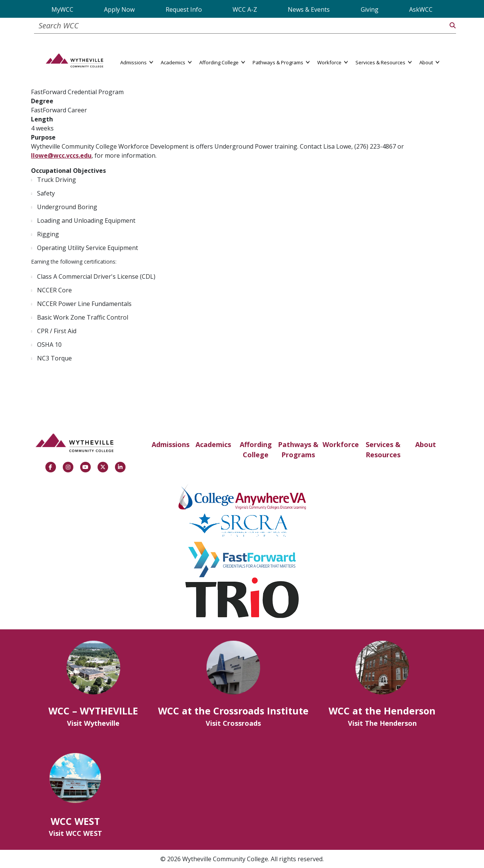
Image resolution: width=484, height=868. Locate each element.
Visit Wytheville (93, 723)
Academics (213, 444)
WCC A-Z (245, 9)
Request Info (184, 9)
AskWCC (421, 9)
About (426, 444)
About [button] (429, 62)
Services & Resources (383, 450)
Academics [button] (176, 62)
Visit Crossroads (233, 723)
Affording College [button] (222, 62)
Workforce (341, 444)
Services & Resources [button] (384, 62)
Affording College (256, 450)
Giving (370, 9)
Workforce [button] (333, 62)
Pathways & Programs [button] (281, 62)
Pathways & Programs (298, 450)
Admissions (171, 444)
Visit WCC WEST (75, 833)
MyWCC (62, 9)
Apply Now (119, 9)
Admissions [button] (137, 62)
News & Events (309, 9)
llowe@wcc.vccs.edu (61, 155)
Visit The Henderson (382, 723)
